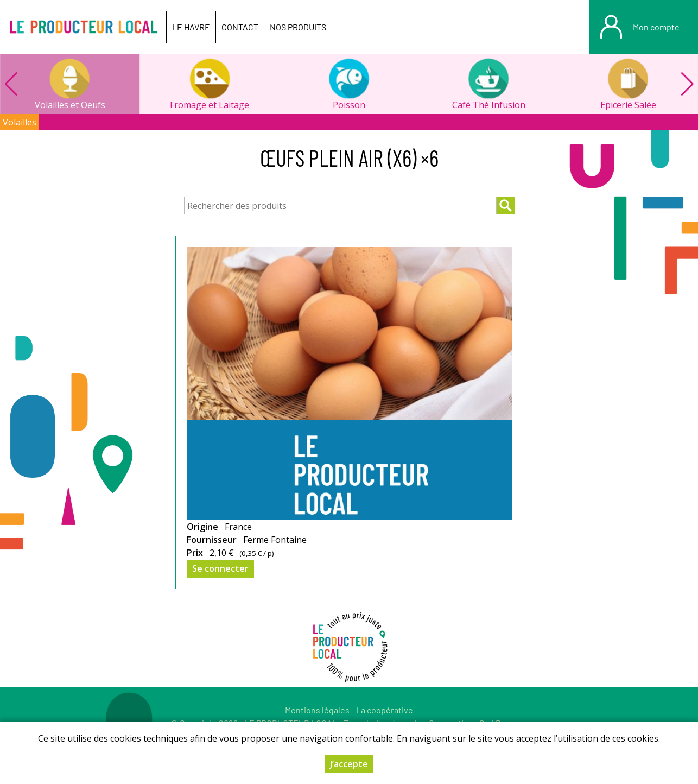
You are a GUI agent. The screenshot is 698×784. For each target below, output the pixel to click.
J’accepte (349, 764)
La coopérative (385, 710)
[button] (687, 84)
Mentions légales (317, 710)
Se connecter (220, 568)
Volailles (20, 122)
